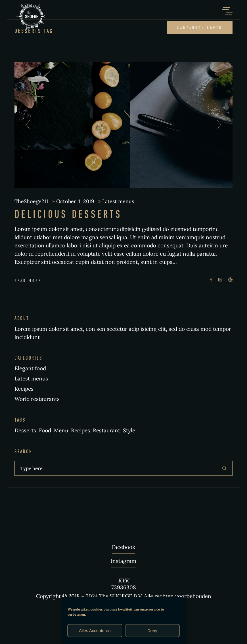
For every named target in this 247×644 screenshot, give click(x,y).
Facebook (123, 547)
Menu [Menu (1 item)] (61, 430)
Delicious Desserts (68, 214)
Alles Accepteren (95, 631)
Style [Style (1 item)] (129, 430)
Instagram (123, 561)
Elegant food (30, 368)
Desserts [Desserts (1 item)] (25, 430)
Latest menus (118, 201)
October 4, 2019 (76, 201)
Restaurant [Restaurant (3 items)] (106, 430)
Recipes (24, 389)
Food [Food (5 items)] (45, 430)
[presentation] (27, 125)
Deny (152, 631)
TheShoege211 (32, 201)
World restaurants (37, 399)
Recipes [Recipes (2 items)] (80, 430)
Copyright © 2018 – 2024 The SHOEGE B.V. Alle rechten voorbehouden (124, 596)
